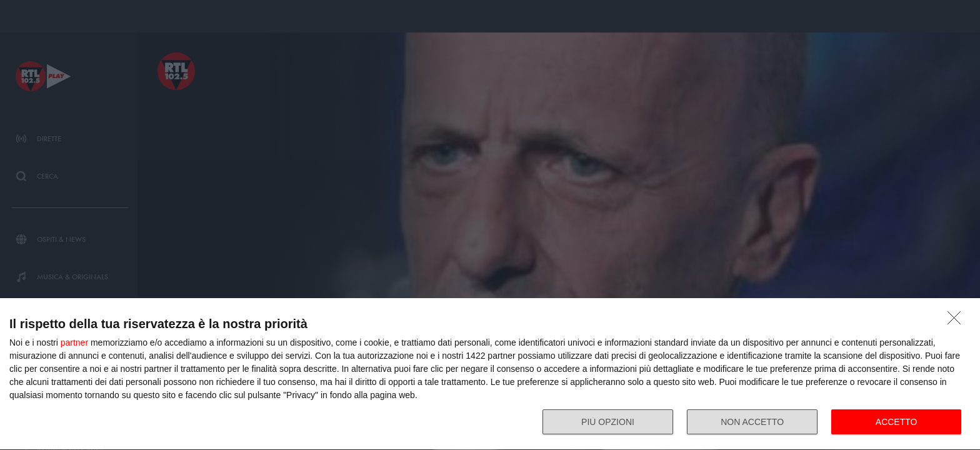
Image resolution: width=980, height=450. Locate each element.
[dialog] (490, 374)
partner (74, 342)
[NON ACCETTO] (957, 321)
